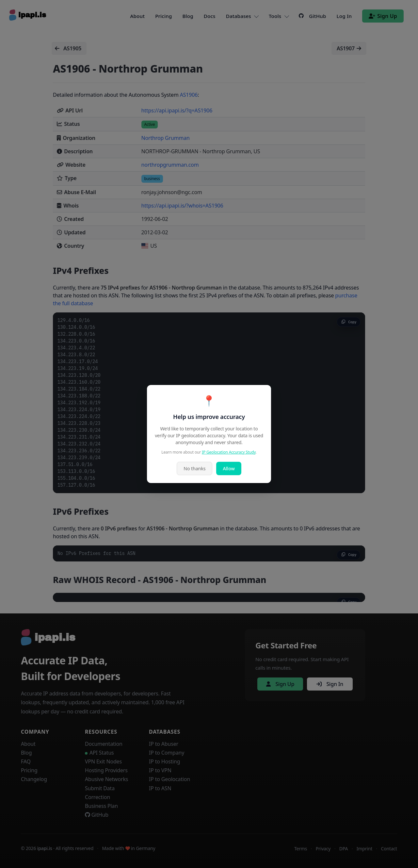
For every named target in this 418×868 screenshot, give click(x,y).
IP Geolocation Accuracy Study (229, 452)
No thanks (194, 468)
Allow (229, 468)
